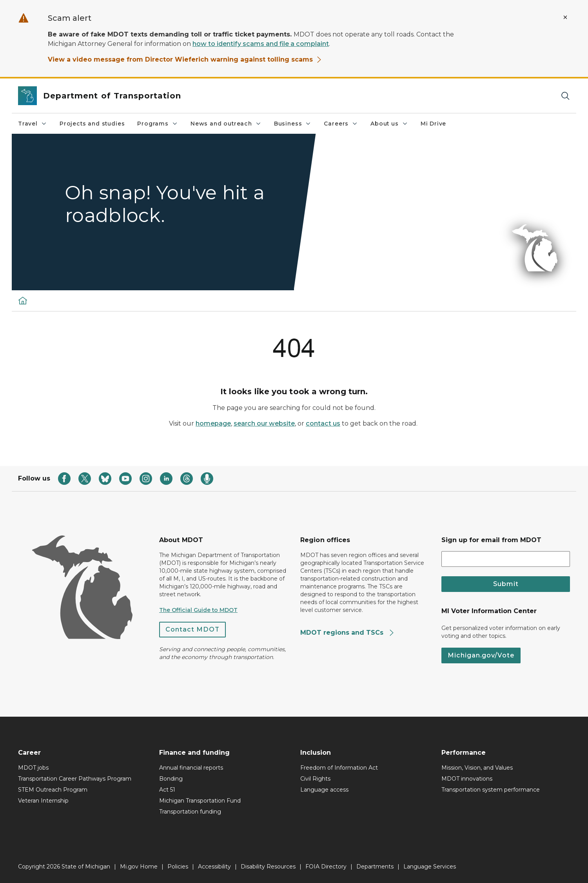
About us (389, 124)
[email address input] (506, 559)
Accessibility (214, 867)
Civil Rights (315, 779)
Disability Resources (268, 867)
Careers (341, 124)
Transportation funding (190, 812)
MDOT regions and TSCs (348, 633)
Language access (324, 790)
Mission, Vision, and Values (477, 768)
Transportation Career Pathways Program (75, 779)
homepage (213, 423)
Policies (178, 867)
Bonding (171, 779)
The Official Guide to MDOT (198, 610)
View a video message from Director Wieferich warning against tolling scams (185, 59)
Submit (506, 584)
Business (293, 124)
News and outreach (226, 124)
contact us (323, 423)
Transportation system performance (491, 790)
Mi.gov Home (139, 867)
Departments (375, 867)
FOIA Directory (326, 867)
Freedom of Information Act (339, 768)
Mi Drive (434, 124)
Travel (33, 124)
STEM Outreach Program (53, 790)
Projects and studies (92, 124)
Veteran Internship (43, 801)
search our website (264, 423)
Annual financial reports (191, 768)
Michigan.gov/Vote (481, 655)
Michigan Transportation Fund (200, 801)
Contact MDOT (192, 629)
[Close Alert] (565, 17)
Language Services (430, 867)
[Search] (565, 96)
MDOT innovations (467, 779)
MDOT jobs (33, 768)
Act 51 (167, 790)
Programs (158, 124)
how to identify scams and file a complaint (261, 44)
